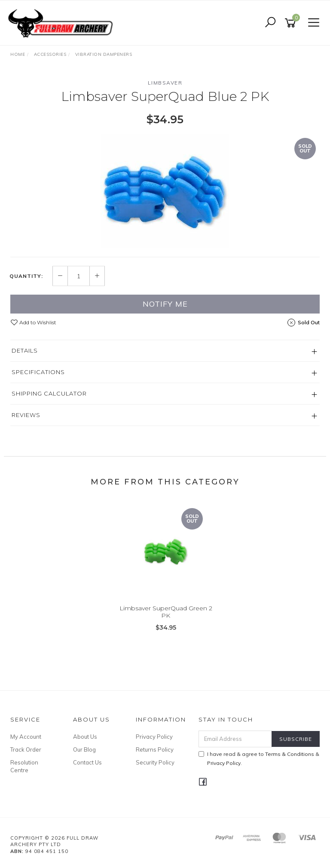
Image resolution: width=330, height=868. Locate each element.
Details (25, 350)
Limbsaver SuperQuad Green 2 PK (166, 612)
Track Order (26, 749)
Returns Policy (155, 749)
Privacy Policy (154, 737)
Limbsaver (165, 83)
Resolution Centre (24, 766)
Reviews (26, 415)
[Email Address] (235, 739)
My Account (26, 737)
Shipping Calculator (49, 393)
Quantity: (26, 276)
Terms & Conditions (290, 754)
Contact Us (87, 762)
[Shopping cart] (292, 23)
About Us (85, 737)
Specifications (38, 372)
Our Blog (84, 749)
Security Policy (155, 762)
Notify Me (165, 304)
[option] (165, 191)
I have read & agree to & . (259, 758)
